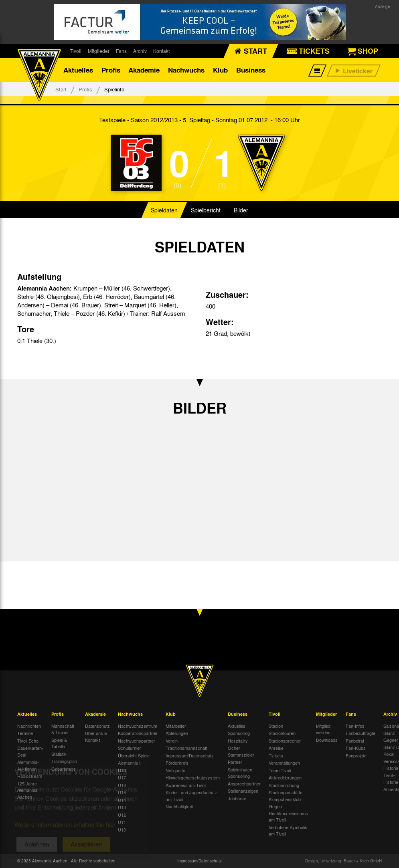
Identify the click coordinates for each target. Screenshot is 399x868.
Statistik (59, 754)
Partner (235, 762)
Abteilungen (177, 733)
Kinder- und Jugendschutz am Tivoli (191, 796)
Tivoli (76, 51)
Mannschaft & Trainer (63, 729)
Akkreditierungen (285, 777)
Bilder (241, 210)
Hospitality (238, 741)
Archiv (140, 51)
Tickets (276, 755)
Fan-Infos (355, 726)
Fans (121, 51)
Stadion (276, 726)
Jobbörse (237, 798)
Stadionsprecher (285, 741)
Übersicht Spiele (134, 755)
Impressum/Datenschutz (190, 755)
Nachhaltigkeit (179, 806)
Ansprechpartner (244, 783)
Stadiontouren (282, 733)
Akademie (144, 70)
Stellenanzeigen (243, 791)
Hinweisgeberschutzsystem (193, 777)
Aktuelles (78, 70)
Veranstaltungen (284, 763)
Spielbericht (206, 210)
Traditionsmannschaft (186, 748)
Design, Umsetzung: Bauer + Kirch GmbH (343, 861)
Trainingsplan (64, 761)
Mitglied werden (323, 729)
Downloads (327, 740)
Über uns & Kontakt (96, 736)
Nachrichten (29, 726)
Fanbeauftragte (361, 733)
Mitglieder (99, 51)
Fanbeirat (355, 741)
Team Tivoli (280, 770)
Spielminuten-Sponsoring (241, 773)
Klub (220, 70)
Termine (25, 733)
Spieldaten (164, 210)
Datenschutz (97, 726)
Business (251, 70)
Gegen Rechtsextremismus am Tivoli (288, 813)
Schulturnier (130, 748)
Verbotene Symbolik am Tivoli (288, 831)
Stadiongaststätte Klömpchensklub (286, 796)
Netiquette (175, 770)
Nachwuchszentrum (138, 726)
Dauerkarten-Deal (30, 751)
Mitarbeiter (176, 726)
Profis (111, 70)
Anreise (276, 748)
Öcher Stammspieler (241, 751)
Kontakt (161, 51)
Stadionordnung (284, 785)
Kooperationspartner (138, 733)
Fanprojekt (356, 755)
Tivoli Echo (28, 741)
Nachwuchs (186, 70)
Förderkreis (177, 763)
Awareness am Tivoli (186, 785)
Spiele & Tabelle (59, 743)
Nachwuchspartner (137, 741)
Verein (172, 741)
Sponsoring (239, 733)
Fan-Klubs (356, 748)
